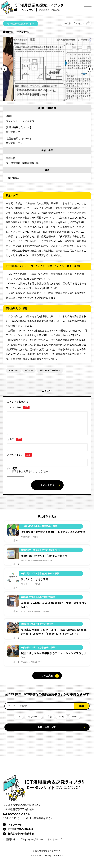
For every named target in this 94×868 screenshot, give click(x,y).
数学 (75, 717)
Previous (4, 69)
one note (14, 370)
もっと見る (47, 676)
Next (90, 69)
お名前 (15, 439)
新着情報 (10, 839)
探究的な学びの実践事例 (21, 834)
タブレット (34, 717)
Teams (30, 370)
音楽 (50, 717)
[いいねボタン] (76, 24)
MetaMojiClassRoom (51, 370)
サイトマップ (55, 839)
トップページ (15, 825)
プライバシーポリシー (31, 839)
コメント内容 (18, 407)
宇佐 (62, 717)
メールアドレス (19, 455)
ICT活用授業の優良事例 (21, 829)
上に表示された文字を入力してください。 (30, 471)
